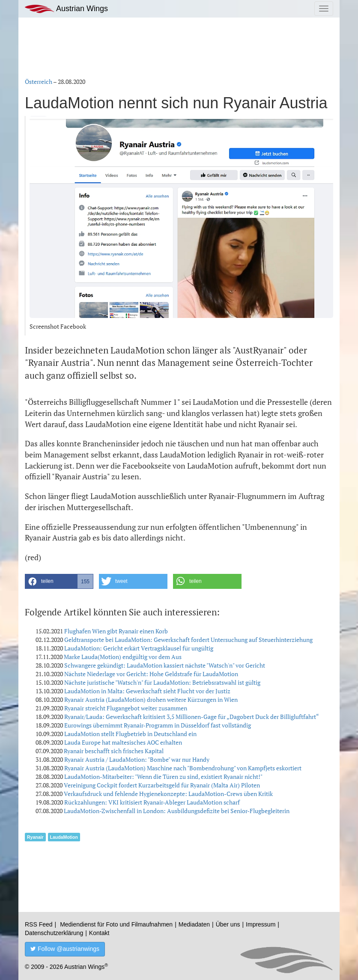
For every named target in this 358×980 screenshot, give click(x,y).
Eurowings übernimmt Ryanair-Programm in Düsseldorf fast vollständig (158, 725)
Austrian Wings (66, 9)
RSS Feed (39, 924)
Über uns (228, 924)
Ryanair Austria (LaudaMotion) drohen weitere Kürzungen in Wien (151, 699)
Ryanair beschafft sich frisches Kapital (114, 751)
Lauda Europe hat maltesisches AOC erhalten (123, 742)
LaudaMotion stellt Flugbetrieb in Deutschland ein (130, 734)
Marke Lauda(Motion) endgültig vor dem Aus (123, 657)
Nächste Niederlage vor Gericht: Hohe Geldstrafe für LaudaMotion (151, 674)
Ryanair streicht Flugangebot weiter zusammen (126, 708)
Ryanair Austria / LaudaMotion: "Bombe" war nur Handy (137, 759)
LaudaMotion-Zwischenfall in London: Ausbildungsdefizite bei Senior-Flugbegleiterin (177, 811)
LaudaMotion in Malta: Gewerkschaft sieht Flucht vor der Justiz (147, 691)
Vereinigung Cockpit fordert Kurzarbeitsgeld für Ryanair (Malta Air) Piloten (162, 785)
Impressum (261, 924)
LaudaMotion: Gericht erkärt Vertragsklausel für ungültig (139, 648)
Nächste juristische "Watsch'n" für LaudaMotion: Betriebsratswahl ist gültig (162, 682)
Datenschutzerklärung (54, 933)
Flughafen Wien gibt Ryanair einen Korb (116, 631)
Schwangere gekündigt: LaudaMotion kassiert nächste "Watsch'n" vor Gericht (165, 665)
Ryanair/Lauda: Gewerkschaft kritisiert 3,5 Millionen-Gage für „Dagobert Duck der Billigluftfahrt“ (192, 717)
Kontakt (99, 933)
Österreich (39, 82)
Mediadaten (194, 924)
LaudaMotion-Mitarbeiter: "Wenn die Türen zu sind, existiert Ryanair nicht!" (163, 777)
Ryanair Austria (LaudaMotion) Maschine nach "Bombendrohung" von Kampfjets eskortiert (183, 768)
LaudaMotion (64, 837)
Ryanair (35, 837)
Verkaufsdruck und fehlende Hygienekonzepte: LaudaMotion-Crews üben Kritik (168, 794)
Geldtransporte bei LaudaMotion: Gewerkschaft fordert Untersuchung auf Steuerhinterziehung (188, 640)
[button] (59, 581)
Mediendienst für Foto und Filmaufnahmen (116, 924)
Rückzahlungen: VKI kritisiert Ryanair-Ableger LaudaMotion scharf (152, 802)
